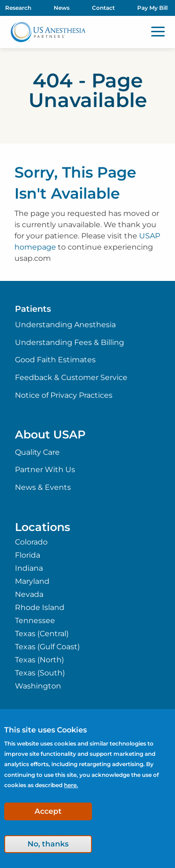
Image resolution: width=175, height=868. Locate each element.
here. (71, 785)
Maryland (32, 581)
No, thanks (48, 844)
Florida (28, 555)
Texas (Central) (42, 634)
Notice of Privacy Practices (64, 395)
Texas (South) (40, 673)
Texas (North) (39, 660)
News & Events (43, 487)
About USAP (50, 434)
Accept (48, 811)
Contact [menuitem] (103, 8)
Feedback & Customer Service (71, 377)
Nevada (29, 595)
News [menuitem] (62, 8)
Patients (33, 309)
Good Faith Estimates (55, 360)
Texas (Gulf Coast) (47, 647)
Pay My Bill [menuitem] (152, 8)
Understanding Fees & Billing (70, 342)
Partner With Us (45, 470)
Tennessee (35, 621)
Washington (38, 686)
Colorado (31, 542)
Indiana (29, 568)
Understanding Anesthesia (65, 325)
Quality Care (37, 452)
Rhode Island (40, 608)
